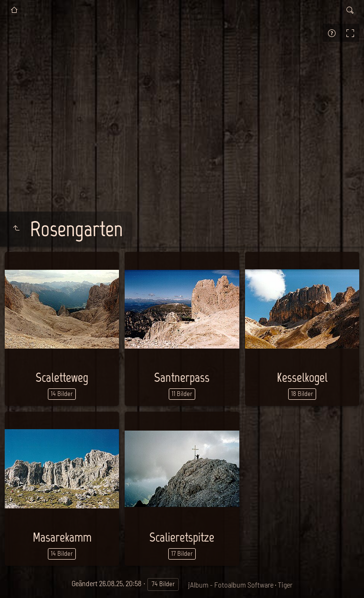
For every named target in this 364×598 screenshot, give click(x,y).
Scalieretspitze (182, 537)
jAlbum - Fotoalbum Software (231, 584)
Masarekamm (62, 537)
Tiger (285, 584)
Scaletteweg (62, 377)
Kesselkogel (302, 377)
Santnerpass (182, 377)
